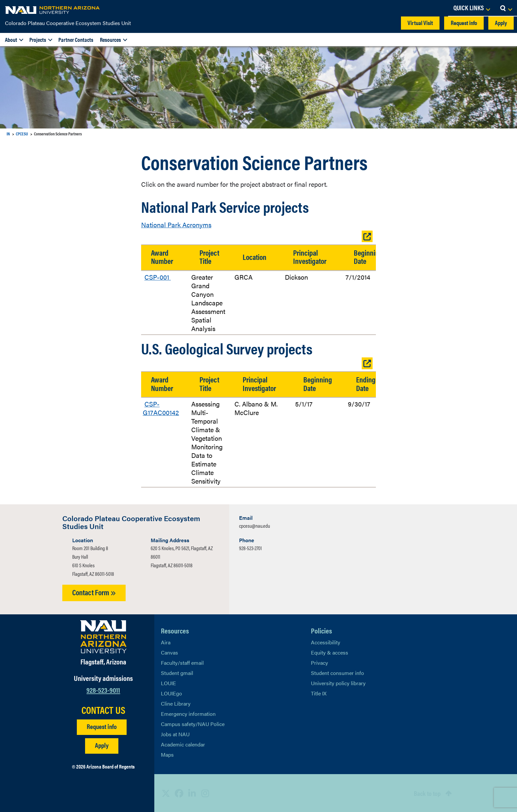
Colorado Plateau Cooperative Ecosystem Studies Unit (68, 23)
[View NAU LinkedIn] (192, 793)
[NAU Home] (53, 10)
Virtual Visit (420, 23)
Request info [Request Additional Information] (102, 726)
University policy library (338, 683)
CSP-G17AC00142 (161, 408)
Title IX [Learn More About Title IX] (319, 693)
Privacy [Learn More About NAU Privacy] (319, 663)
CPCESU (22, 134)
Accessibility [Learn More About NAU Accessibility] (326, 642)
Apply (501, 23)
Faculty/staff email (182, 663)
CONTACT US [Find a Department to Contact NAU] (103, 710)
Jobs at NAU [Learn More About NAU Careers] (175, 734)
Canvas (169, 652)
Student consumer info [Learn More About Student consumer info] (337, 673)
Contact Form (94, 592)
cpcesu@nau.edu (255, 526)
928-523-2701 (250, 548)
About (11, 40)
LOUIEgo (171, 693)
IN (8, 134)
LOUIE (168, 683)
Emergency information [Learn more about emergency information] (188, 714)
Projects (38, 40)
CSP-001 (158, 277)
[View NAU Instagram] (205, 793)
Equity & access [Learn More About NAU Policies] (330, 652)
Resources (110, 40)
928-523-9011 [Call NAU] (103, 690)
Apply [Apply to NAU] (102, 745)
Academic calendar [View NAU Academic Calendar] (183, 744)
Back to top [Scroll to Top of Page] (427, 793)
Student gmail (177, 673)
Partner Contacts (76, 40)
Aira (166, 642)
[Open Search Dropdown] (506, 8)
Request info (464, 23)
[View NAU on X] (166, 793)
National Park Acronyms (176, 224)
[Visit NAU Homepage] (103, 637)
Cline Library (176, 703)
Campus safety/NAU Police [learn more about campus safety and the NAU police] (193, 724)
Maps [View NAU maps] (167, 755)
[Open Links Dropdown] (471, 8)
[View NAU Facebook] (179, 793)
